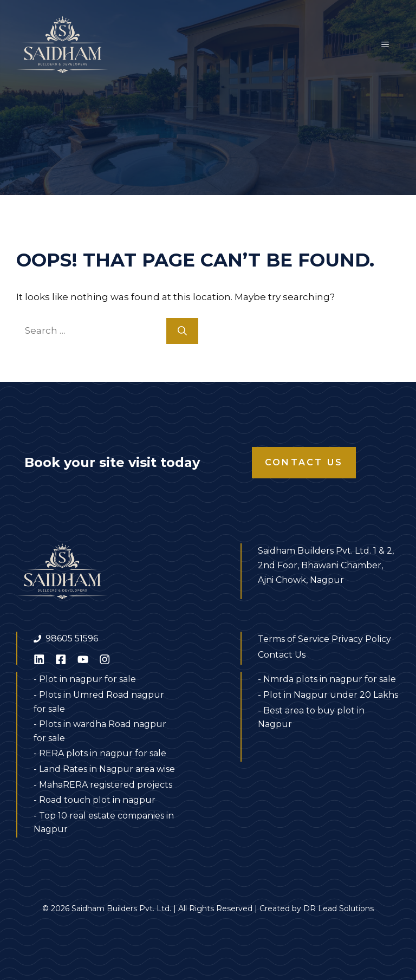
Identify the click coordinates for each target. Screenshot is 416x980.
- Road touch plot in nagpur (95, 800)
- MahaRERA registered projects (103, 785)
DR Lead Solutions (339, 908)
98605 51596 (72, 638)
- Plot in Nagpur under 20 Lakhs (328, 695)
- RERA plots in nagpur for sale (100, 753)
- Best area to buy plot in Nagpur (311, 718)
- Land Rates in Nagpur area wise (104, 769)
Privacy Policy (361, 639)
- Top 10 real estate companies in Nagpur (104, 823)
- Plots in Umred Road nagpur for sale (99, 702)
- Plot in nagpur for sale (85, 679)
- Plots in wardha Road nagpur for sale (100, 731)
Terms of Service (294, 639)
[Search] (182, 331)
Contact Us (304, 462)
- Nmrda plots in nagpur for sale (327, 679)
